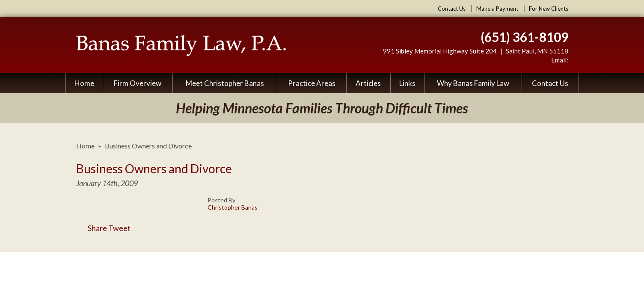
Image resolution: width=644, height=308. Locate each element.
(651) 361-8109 (524, 37)
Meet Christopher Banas (225, 83)
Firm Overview (138, 83)
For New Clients (549, 9)
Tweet (119, 228)
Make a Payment (497, 9)
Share (92, 228)
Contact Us (452, 9)
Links (407, 83)
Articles (368, 83)
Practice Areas (312, 83)
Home (84, 83)
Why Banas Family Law (473, 83)
